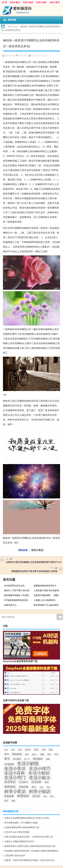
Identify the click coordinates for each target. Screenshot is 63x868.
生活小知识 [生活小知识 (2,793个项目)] (39, 773)
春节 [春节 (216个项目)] (7, 759)
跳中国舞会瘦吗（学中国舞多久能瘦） (22, 823)
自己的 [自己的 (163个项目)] (36, 796)
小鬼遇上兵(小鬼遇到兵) (45, 600)
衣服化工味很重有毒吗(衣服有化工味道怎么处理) (27, 818)
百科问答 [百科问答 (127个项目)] (24, 787)
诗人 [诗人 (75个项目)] (52, 796)
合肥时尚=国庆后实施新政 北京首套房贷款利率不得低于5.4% (34, 562)
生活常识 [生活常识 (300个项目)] (10, 782)
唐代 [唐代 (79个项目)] (51, 750)
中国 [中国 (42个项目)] (13, 750)
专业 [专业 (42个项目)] (6, 750)
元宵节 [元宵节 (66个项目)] (28, 750)
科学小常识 (13, 27)
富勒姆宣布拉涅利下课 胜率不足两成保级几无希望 (34, 571)
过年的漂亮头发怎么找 (14, 586)
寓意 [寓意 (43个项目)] (27, 754)
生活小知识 (28, 2)
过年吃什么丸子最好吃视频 (17, 832)
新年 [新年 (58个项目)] (49, 754)
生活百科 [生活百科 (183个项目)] (36, 782)
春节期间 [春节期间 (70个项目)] (17, 759)
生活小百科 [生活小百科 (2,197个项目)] (15, 773)
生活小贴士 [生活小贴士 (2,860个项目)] (40, 778)
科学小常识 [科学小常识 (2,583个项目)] (15, 792)
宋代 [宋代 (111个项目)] (7, 754)
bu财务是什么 (10, 605)
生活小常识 (55, 2)
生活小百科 (41, 2)
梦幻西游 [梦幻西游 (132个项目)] (38, 759)
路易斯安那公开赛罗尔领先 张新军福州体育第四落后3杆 (30, 846)
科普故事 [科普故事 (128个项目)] (9, 796)
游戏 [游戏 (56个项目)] (48, 759)
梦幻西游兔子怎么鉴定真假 (46, 605)
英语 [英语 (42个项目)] (45, 796)
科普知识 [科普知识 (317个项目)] (23, 796)
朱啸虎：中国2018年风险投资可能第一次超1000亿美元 (30, 860)
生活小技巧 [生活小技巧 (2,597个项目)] (40, 769)
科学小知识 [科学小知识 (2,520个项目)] (40, 792)
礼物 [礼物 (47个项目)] (48, 787)
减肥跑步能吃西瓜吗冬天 (45, 586)
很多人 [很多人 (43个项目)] (34, 754)
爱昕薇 (12, 56)
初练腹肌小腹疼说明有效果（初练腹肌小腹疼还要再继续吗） (32, 851)
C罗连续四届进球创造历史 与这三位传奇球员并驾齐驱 (18, 600)
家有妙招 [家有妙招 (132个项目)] (17, 754)
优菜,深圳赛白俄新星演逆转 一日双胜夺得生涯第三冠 (29, 837)
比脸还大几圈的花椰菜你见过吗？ (20, 841)
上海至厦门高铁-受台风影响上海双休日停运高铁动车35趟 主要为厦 (48, 590)
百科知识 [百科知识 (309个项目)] (10, 787)
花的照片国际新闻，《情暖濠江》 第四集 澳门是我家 (48, 595)
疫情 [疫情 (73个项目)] (47, 782)
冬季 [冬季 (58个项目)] (44, 750)
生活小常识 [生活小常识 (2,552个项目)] (15, 769)
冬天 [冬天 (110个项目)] (36, 750)
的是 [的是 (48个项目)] (41, 787)
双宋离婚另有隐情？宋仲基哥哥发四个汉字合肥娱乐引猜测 (18, 595)
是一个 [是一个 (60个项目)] (27, 759)
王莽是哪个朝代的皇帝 (15, 856)
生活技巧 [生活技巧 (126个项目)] (23, 782)
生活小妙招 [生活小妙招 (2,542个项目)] (28, 763)
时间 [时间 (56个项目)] (56, 754)
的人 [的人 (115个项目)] (34, 787)
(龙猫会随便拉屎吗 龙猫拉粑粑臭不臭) (22, 827)
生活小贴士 (15, 2)
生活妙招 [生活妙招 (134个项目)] (9, 764)
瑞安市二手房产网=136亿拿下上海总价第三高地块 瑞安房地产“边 (18, 590)
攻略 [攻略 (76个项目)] (42, 754)
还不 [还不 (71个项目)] (6, 801)
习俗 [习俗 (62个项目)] (20, 750)
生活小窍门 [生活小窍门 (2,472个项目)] (15, 778)
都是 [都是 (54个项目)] (13, 801)
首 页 (5, 2)
